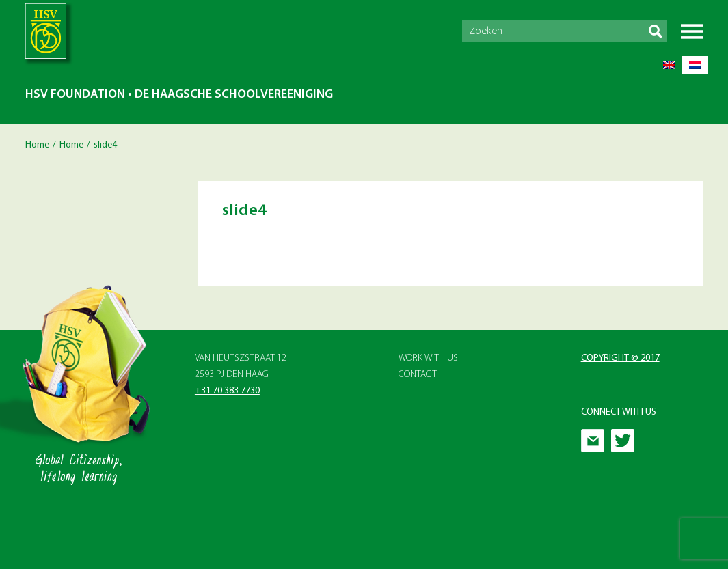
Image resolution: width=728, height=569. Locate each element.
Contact (418, 375)
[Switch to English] (669, 65)
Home (37, 145)
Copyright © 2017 (620, 358)
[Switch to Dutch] (695, 65)
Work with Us (428, 358)
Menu (692, 31)
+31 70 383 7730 (227, 391)
